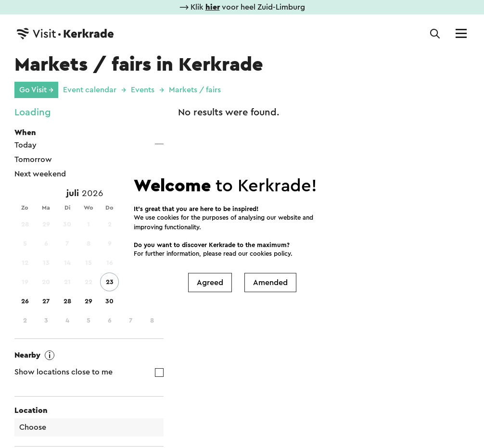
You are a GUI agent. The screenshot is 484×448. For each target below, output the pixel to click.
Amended (270, 282)
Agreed (210, 282)
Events (143, 90)
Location (31, 411)
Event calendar (90, 90)
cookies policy (270, 254)
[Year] (96, 194)
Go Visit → (36, 90)
